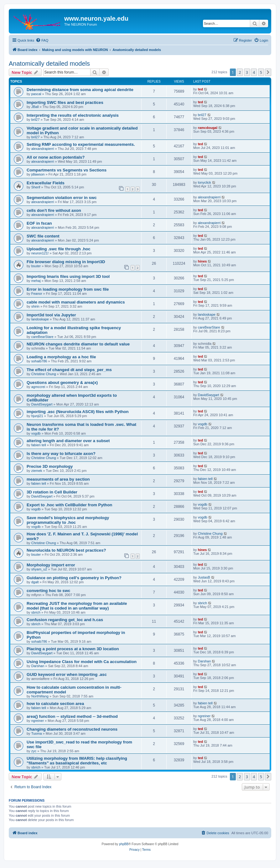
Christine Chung (44, 374)
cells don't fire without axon (54, 210)
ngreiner (38, 721)
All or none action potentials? (56, 157)
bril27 (36, 120)
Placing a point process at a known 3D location (73, 649)
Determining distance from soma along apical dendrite (80, 90)
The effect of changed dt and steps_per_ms (69, 370)
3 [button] (247, 72)
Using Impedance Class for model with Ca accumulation (82, 662)
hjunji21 (37, 416)
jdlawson (38, 174)
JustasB (204, 577)
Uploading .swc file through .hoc (59, 249)
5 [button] (261, 72)
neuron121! (40, 253)
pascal (36, 94)
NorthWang (40, 696)
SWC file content (43, 236)
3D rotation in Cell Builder (52, 492)
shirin (35, 306)
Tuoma (37, 733)
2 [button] (240, 72)
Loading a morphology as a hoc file (61, 357)
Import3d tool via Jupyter (51, 315)
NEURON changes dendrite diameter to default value (78, 344)
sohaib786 (39, 361)
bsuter (36, 266)
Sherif (36, 187)
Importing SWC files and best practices (65, 102)
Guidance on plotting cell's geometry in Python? (74, 578)
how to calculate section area (55, 704)
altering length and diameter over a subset (68, 441)
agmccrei (38, 387)
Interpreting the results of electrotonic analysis (73, 115)
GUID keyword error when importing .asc (67, 674)
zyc (34, 751)
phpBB (124, 844)
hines (202, 261)
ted (201, 89)
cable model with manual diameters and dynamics (76, 302)
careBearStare (42, 337)
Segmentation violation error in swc (62, 198)
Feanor (37, 294)
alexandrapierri (43, 149)
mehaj (36, 281)
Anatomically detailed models (49, 64)
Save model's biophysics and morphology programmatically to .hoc (68, 520)
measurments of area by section (58, 479)
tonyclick (205, 182)
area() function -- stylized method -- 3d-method (72, 716)
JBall (35, 107)
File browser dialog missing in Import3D (66, 262)
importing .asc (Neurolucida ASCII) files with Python (78, 412)
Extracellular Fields (46, 183)
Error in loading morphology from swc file (68, 289)
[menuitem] (42, 40)
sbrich (36, 612)
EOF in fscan (39, 223)
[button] (268, 72)
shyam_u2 (39, 569)
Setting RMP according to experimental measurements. (81, 144)
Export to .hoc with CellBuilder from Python (69, 505)
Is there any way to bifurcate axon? (61, 454)
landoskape (40, 319)
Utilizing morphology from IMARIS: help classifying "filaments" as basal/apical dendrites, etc (77, 761)
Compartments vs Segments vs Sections (67, 170)
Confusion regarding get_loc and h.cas (65, 620)
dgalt (35, 582)
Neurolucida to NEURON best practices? (66, 550)
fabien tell (39, 445)
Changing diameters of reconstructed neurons (72, 729)
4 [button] (254, 72)
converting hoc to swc (48, 591)
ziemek (37, 471)
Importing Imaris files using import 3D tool (68, 276)
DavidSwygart (42, 404)
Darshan (38, 666)
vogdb (36, 433)
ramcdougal (208, 128)
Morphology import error (51, 565)
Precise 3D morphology (50, 466)
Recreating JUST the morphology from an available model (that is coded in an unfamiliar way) (77, 606)
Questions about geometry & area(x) (62, 383)
